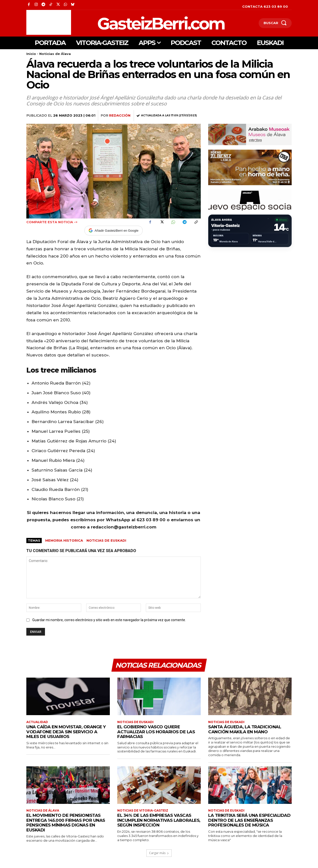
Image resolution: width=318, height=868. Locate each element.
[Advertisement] (49, 22)
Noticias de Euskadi (106, 540)
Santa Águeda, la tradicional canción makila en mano (245, 729)
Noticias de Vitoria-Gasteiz (143, 811)
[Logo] (135, 23)
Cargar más (159, 853)
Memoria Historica (64, 540)
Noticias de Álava (55, 54)
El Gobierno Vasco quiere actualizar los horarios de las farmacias (156, 732)
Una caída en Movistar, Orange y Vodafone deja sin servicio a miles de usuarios (66, 732)
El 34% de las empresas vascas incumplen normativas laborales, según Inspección (159, 820)
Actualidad (37, 722)
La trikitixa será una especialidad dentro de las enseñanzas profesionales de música (249, 820)
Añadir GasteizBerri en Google (114, 230)
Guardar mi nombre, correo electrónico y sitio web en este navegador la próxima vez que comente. (109, 620)
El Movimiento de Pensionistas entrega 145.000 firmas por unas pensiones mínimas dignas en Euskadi (66, 823)
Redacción (120, 115)
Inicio (31, 54)
